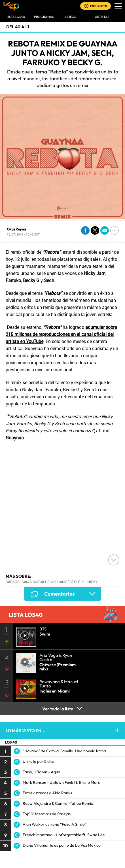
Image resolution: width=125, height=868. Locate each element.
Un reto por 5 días (39, 761)
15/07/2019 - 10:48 (23, 234)
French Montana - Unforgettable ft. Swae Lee (64, 835)
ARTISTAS (102, 17)
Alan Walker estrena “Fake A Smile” (55, 824)
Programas (44, 17)
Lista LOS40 (16, 17)
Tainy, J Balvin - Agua (41, 772)
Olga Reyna (16, 229)
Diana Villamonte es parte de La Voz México (62, 845)
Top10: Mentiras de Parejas (47, 814)
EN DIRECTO (99, 6)
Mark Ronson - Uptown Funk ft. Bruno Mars (61, 782)
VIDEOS (70, 17)
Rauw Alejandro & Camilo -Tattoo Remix (58, 803)
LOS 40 (11, 742)
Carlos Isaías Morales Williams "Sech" (43, 582)
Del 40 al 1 (18, 27)
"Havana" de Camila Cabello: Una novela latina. (65, 751)
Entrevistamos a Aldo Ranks (47, 793)
